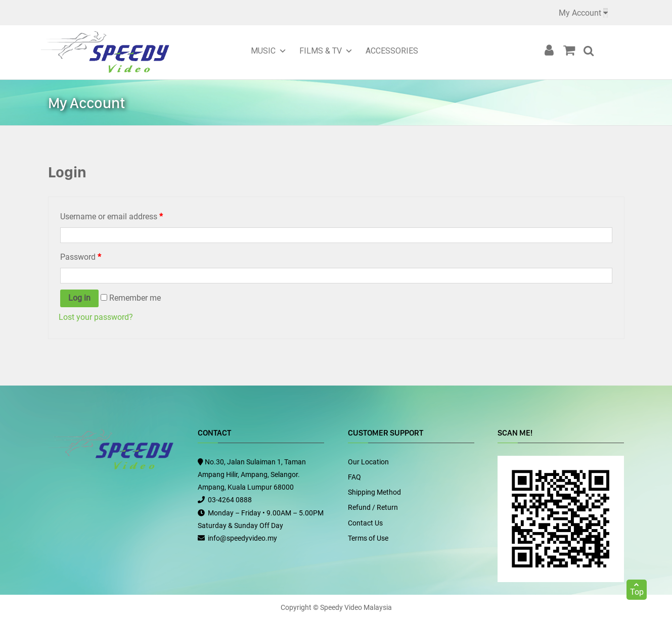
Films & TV (321, 51)
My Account (580, 13)
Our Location (368, 462)
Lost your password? (96, 317)
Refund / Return (373, 507)
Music (263, 51)
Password (81, 257)
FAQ (354, 477)
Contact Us (365, 523)
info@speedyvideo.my (242, 538)
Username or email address (111, 217)
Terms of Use (368, 538)
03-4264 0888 (230, 500)
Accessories (392, 51)
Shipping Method (374, 492)
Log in (79, 298)
